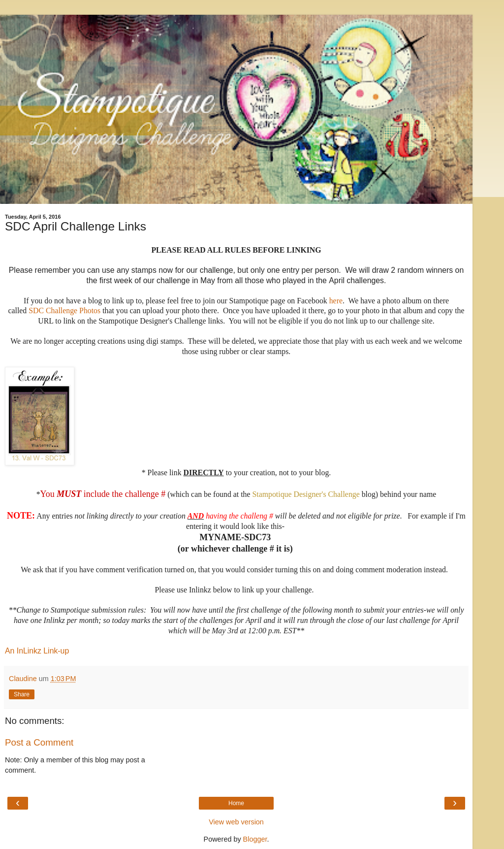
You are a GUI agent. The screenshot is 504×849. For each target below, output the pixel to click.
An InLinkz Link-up (37, 651)
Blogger (255, 839)
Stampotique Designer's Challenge (306, 494)
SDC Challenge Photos (65, 310)
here (336, 301)
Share (22, 694)
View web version (236, 822)
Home (236, 803)
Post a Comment (39, 742)
